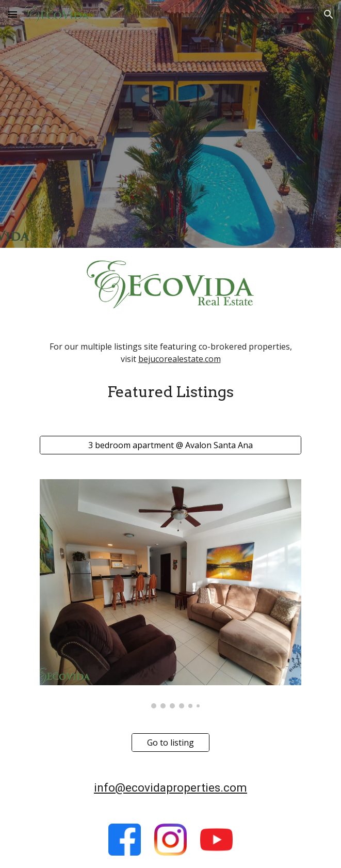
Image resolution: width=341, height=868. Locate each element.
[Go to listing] (171, 743)
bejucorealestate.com (180, 359)
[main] (171, 353)
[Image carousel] (171, 594)
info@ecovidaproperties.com (171, 788)
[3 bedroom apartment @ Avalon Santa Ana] (171, 445)
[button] (12, 14)
